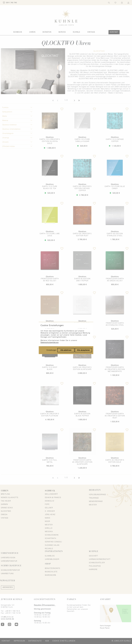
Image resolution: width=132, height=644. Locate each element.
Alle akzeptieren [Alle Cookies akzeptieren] (83, 334)
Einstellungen (51, 334)
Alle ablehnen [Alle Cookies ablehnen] (66, 334)
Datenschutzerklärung (50, 327)
